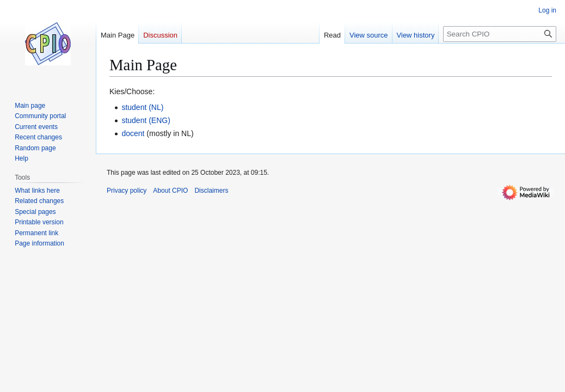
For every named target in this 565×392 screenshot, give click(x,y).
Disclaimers (211, 191)
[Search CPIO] (500, 34)
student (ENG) (146, 120)
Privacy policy (127, 191)
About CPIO (170, 191)
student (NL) (142, 107)
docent (133, 133)
